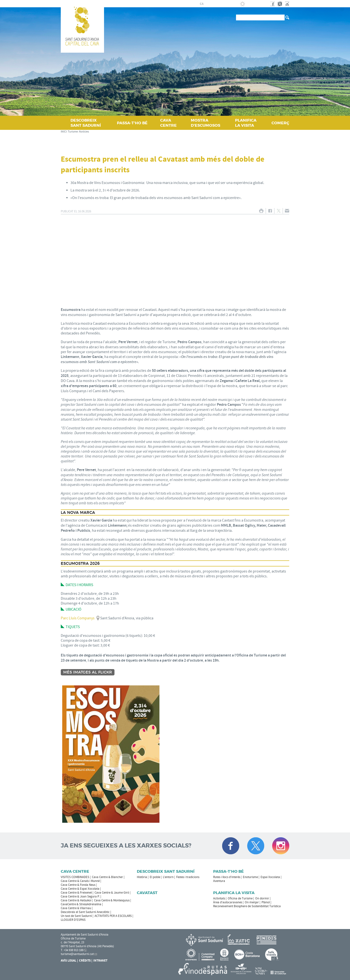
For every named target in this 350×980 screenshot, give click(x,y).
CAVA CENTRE (168, 123)
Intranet (100, 961)
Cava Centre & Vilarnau (76, 908)
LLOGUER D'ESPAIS (73, 920)
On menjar (252, 902)
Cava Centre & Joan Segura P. (80, 897)
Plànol (266, 902)
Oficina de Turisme (240, 898)
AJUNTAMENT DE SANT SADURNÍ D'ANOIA (161, 4)
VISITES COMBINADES (75, 877)
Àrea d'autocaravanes (228, 902)
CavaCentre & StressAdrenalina (81, 904)
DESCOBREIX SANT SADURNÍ (86, 123)
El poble (155, 877)
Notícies (84, 132)
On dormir (262, 898)
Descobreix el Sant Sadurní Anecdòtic (85, 912)
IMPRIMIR (261, 211)
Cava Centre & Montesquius (112, 900)
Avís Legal (69, 961)
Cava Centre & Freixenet (76, 893)
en (219, 4)
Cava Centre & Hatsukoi (76, 900)
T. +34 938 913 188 (72, 950)
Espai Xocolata (270, 877)
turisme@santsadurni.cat (77, 954)
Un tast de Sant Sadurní (76, 916)
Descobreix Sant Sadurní (166, 871)
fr (213, 4)
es (207, 4)
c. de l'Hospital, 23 (72, 942)
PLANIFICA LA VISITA (246, 123)
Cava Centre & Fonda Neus (78, 885)
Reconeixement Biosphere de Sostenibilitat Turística (247, 906)
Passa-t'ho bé (228, 871)
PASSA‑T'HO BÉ (132, 123)
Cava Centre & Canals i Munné (80, 881)
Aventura (219, 881)
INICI (64, 132)
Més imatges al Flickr (88, 672)
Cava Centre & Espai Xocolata (80, 889)
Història (142, 877)
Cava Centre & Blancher (107, 877)
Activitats (219, 898)
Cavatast (147, 893)
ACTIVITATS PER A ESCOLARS (113, 916)
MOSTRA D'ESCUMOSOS (206, 123)
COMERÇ (280, 123)
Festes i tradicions (188, 877)
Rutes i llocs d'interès (227, 877)
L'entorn (168, 877)
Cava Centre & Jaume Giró (112, 893)
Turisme (73, 132)
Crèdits (85, 961)
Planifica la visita (234, 893)
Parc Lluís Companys (78, 618)
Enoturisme (250, 877)
